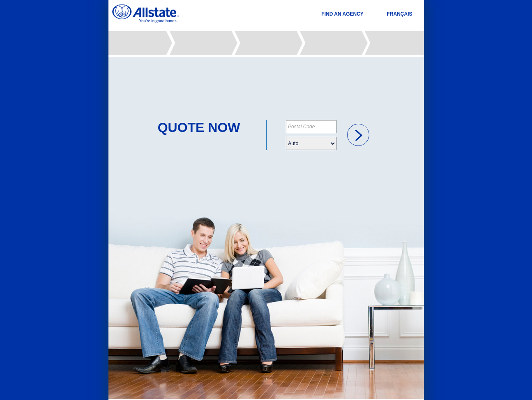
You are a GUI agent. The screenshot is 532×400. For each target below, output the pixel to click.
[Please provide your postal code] (311, 127)
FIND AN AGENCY (342, 14)
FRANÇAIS (400, 14)
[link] (358, 135)
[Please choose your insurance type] (311, 143)
